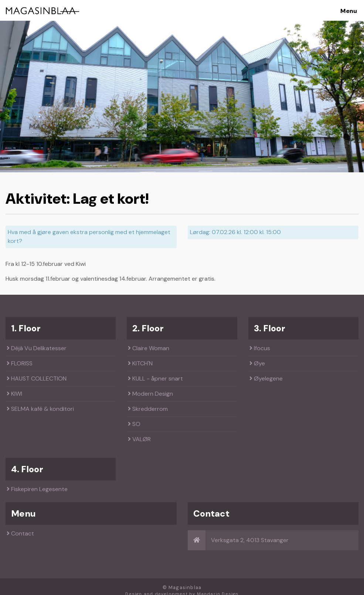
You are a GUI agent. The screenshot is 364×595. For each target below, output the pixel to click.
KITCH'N (140, 363)
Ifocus (260, 348)
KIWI (14, 394)
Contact (20, 533)
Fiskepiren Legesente (37, 489)
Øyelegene (266, 378)
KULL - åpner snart (155, 378)
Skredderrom (148, 409)
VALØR (139, 439)
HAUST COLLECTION (37, 378)
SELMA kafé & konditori (40, 409)
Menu (349, 11)
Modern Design (150, 394)
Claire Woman (149, 348)
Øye (257, 363)
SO (134, 424)
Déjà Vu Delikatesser (37, 348)
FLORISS (20, 363)
